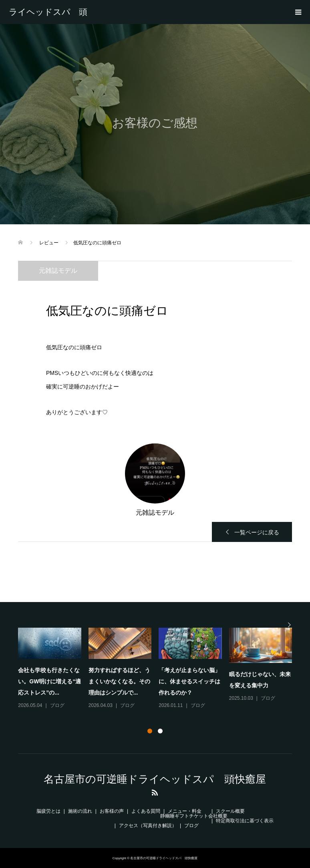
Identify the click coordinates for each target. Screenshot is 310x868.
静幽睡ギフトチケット (184, 816)
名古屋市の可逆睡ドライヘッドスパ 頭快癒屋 (48, 12)
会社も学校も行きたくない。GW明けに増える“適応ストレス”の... (49, 681)
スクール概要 (230, 811)
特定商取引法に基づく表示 (245, 821)
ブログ (57, 705)
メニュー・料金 (185, 811)
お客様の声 (112, 811)
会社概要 (218, 816)
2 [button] (160, 731)
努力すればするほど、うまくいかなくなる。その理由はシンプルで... (119, 681)
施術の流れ (80, 811)
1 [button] (150, 731)
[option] (159, 669)
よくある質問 (146, 811)
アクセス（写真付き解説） (148, 826)
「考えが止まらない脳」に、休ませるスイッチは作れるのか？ (189, 681)
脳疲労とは (48, 811)
